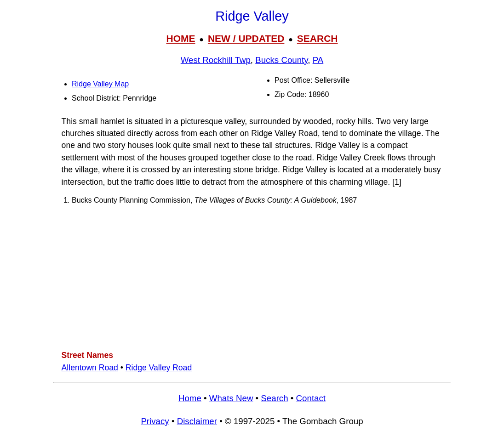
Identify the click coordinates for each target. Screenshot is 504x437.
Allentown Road (90, 368)
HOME (180, 38)
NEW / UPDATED (246, 38)
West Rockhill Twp (216, 60)
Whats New (231, 398)
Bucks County (281, 60)
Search (274, 398)
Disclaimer (197, 421)
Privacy (155, 421)
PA (318, 60)
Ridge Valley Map (100, 84)
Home (190, 398)
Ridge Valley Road (159, 368)
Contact (311, 398)
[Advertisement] (252, 277)
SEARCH (318, 38)
